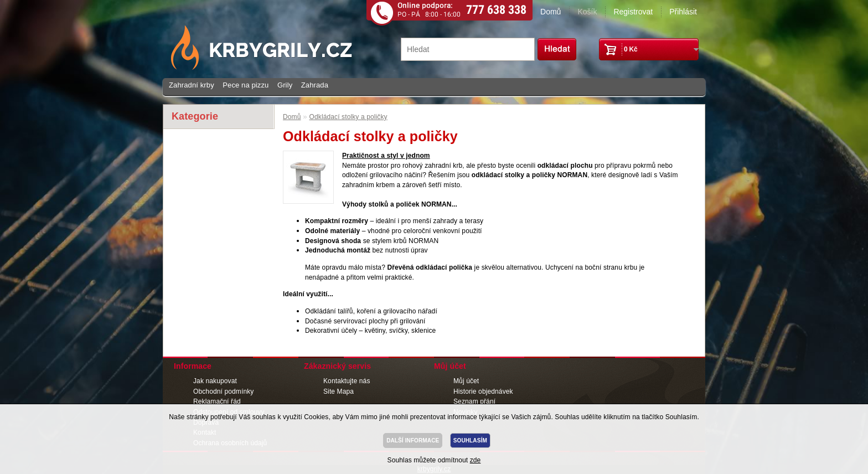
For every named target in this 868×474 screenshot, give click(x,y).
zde (476, 460)
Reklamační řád (217, 401)
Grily (285, 85)
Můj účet (466, 381)
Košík (587, 12)
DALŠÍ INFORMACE (413, 440)
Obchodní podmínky (223, 391)
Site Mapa (339, 391)
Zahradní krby (192, 85)
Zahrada (315, 85)
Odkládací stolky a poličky (348, 117)
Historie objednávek (483, 391)
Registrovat (633, 12)
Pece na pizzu (246, 85)
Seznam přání (474, 401)
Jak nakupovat (215, 381)
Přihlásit (683, 12)
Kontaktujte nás (347, 381)
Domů (551, 12)
